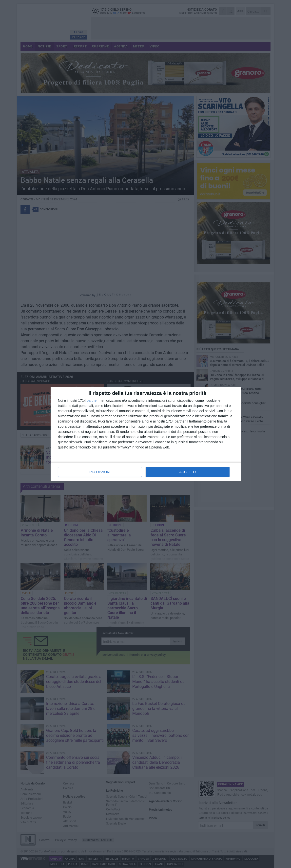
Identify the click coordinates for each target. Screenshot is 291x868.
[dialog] (146, 434)
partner (92, 401)
